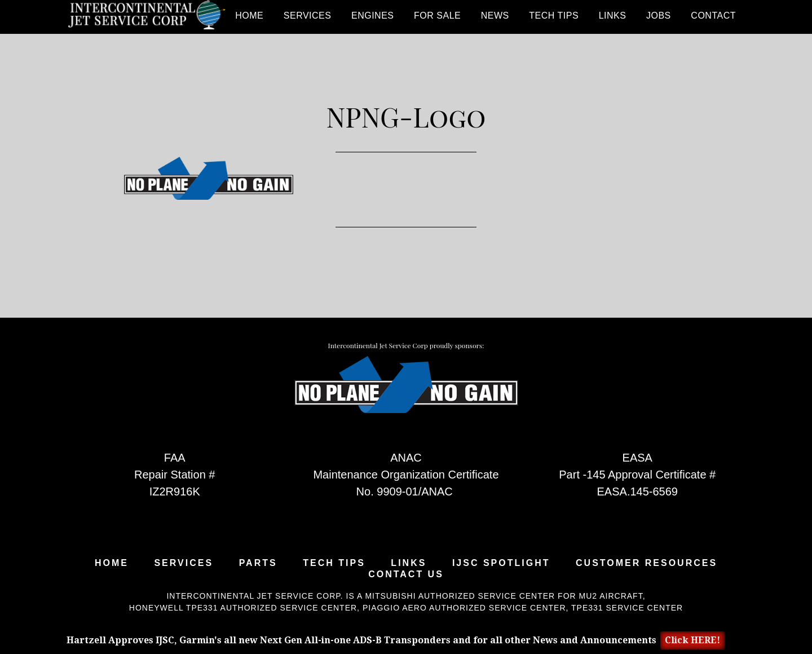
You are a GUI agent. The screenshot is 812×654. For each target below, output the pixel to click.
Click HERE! (692, 640)
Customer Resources (646, 563)
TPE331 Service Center (627, 608)
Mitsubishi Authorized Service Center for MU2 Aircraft (504, 596)
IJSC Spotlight (501, 563)
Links (409, 563)
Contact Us (406, 574)
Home (112, 563)
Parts (258, 563)
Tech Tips (334, 563)
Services (184, 563)
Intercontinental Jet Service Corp (147, 17)
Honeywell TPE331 (174, 608)
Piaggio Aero (395, 608)
